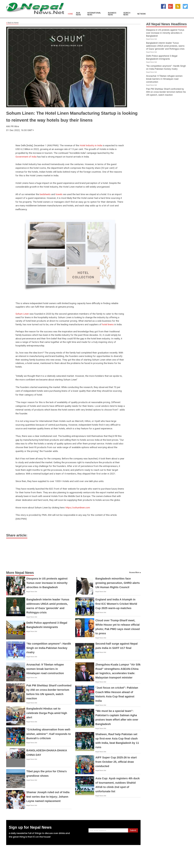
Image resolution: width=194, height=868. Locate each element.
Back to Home (12, 23)
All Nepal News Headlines (166, 24)
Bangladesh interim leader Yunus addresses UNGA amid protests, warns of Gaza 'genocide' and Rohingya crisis (165, 46)
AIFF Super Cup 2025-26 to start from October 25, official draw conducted (116, 762)
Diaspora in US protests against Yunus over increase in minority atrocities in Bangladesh (47, 583)
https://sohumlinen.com (78, 508)
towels (59, 194)
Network (142, 14)
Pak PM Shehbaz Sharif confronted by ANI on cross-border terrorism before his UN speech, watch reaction (166, 92)
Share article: (17, 535)
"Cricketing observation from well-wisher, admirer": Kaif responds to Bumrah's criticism (49, 734)
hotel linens (108, 324)
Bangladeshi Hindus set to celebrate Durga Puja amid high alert (47, 713)
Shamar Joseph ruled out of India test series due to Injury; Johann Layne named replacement (48, 797)
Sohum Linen (22, 314)
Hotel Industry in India (91, 145)
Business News (112, 14)
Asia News (78, 14)
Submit (133, 830)
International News (94, 14)
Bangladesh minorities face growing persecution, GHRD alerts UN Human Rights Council (118, 583)
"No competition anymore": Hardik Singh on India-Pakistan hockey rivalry (49, 648)
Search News (127, 14)
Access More (134, 572)
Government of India (26, 157)
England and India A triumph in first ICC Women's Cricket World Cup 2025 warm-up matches (116, 604)
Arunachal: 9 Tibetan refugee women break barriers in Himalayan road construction (45, 669)
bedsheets (45, 194)
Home (70, 14)
